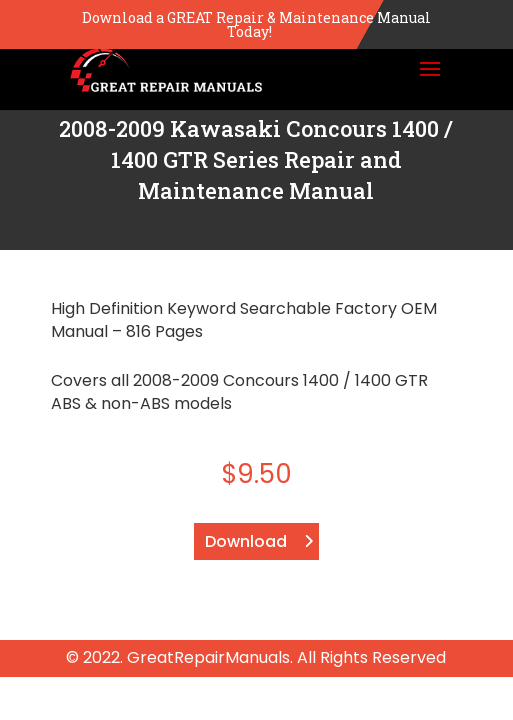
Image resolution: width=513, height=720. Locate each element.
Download (246, 541)
